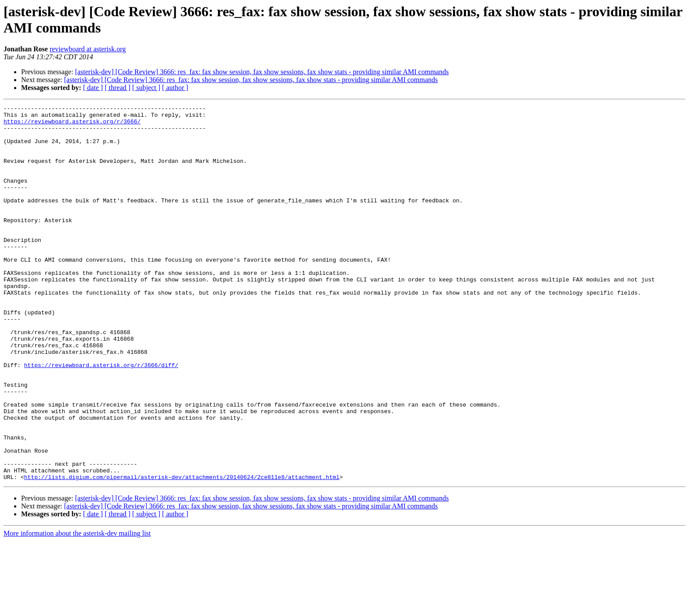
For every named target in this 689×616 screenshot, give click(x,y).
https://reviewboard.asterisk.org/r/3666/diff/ (101, 418)
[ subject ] (146, 88)
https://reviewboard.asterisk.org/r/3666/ (72, 125)
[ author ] (175, 88)
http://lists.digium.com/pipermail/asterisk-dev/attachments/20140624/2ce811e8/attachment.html (182, 552)
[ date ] (93, 88)
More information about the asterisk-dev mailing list (77, 608)
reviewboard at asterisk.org (88, 49)
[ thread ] (118, 88)
